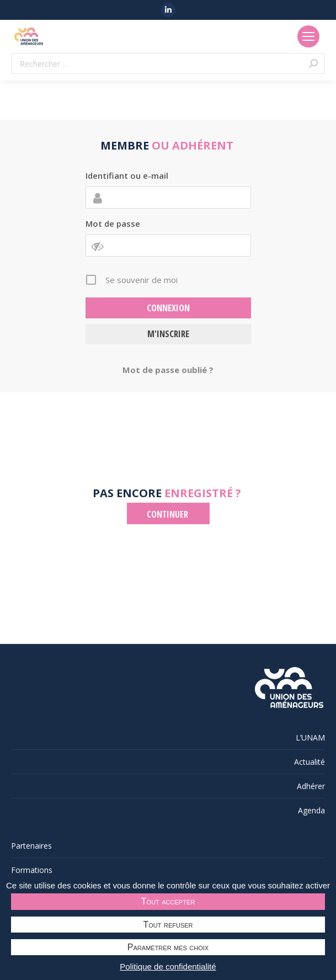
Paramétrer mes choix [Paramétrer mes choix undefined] (168, 947)
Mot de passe (113, 223)
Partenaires (31, 846)
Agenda (311, 810)
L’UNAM (310, 737)
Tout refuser (168, 925)
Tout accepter (168, 901)
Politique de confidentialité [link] (168, 966)
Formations (32, 870)
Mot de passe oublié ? (168, 370)
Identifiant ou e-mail (127, 175)
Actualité (310, 762)
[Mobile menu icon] (308, 36)
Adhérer (311, 786)
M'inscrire (168, 334)
